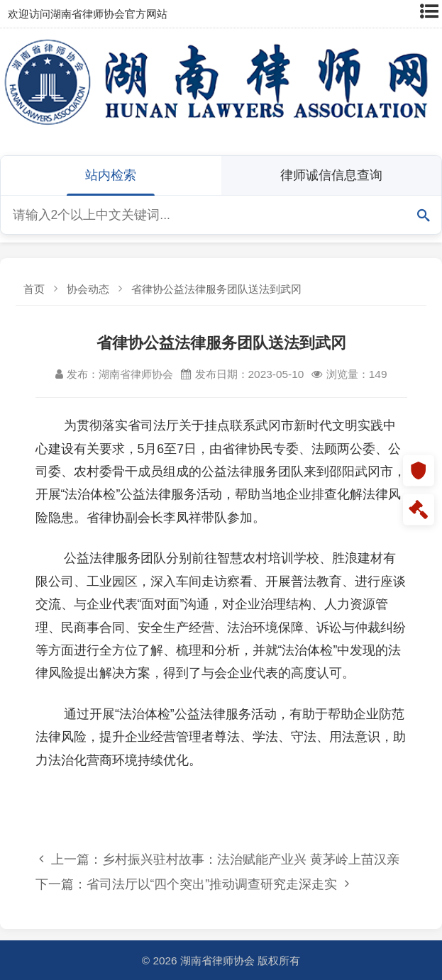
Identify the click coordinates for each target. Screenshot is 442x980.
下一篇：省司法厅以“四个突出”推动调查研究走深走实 (192, 884)
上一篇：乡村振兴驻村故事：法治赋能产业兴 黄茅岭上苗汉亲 (219, 859)
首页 (34, 289)
